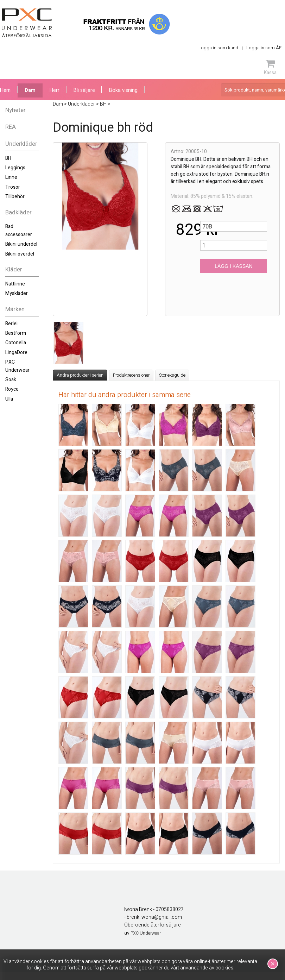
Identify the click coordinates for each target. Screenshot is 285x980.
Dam (30, 90)
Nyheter (15, 110)
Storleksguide (172, 375)
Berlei (11, 324)
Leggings (15, 168)
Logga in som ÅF (264, 48)
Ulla (9, 399)
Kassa (270, 67)
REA (11, 127)
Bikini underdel (21, 244)
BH (8, 158)
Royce (12, 389)
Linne (11, 177)
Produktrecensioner (131, 375)
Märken (15, 309)
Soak (11, 380)
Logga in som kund (218, 48)
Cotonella (16, 343)
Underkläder (21, 144)
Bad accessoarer (19, 230)
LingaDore (16, 353)
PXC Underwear (17, 366)
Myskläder (17, 293)
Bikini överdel (20, 254)
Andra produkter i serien (80, 375)
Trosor (13, 187)
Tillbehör (15, 197)
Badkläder (18, 212)
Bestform (16, 333)
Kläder (14, 269)
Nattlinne (15, 284)
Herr (55, 90)
